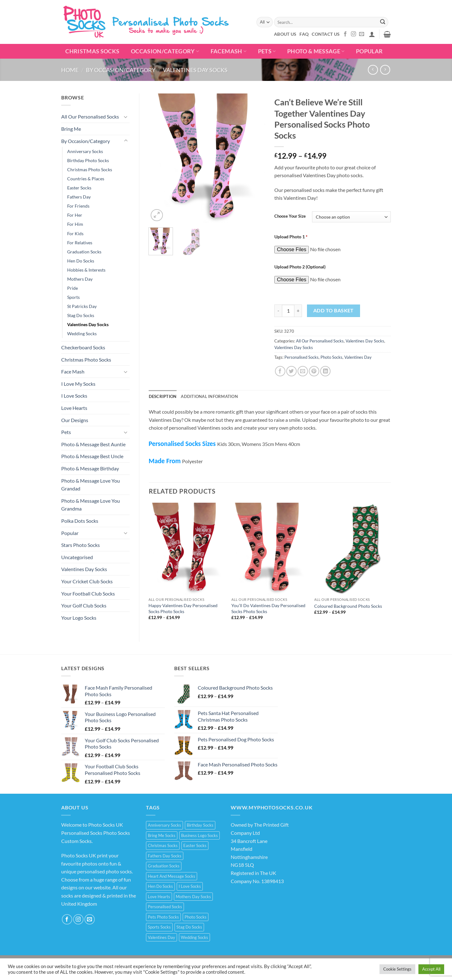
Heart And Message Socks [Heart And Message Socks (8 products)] (172, 876)
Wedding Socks (82, 334)
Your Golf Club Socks (84, 605)
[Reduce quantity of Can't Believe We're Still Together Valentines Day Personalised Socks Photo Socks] (278, 311)
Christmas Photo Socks (90, 170)
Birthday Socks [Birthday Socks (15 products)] (200, 825)
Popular (70, 533)
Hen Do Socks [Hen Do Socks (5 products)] (160, 886)
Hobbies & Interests (86, 270)
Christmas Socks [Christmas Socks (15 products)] (163, 845)
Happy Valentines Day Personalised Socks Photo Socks (183, 608)
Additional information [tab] (209, 396)
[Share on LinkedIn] (325, 371)
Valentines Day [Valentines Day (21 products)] (161, 937)
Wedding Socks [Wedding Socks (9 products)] (194, 937)
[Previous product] (385, 70)
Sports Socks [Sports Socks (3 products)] (159, 927)
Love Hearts (74, 408)
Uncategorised (77, 557)
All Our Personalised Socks (90, 117)
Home (70, 70)
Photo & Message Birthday (90, 468)
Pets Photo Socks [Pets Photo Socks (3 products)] (163, 917)
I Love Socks (74, 396)
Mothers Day (80, 279)
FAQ (304, 34)
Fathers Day (79, 197)
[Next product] (373, 70)
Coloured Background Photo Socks (348, 606)
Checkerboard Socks (83, 347)
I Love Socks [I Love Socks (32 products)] (190, 886)
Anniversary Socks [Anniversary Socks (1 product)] (164, 825)
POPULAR (369, 51)
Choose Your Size (290, 216)
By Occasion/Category (121, 70)
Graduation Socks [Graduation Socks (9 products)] (164, 866)
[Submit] (383, 22)
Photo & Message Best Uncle (92, 456)
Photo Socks (331, 357)
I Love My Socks (78, 384)
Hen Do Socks (81, 261)
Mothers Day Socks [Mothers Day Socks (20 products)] (193, 897)
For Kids (75, 233)
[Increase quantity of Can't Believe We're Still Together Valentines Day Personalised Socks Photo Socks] (298, 311)
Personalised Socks (301, 357)
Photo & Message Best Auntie (93, 444)
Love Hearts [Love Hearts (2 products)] (159, 897)
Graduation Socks (84, 252)
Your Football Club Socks (88, 593)
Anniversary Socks (85, 151)
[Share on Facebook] (280, 371)
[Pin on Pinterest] (314, 371)
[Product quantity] (288, 311)
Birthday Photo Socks (88, 160)
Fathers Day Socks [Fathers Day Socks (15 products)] (165, 856)
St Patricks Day (82, 306)
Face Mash (73, 371)
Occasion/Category (165, 51)
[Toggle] (126, 117)
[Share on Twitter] (291, 371)
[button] (372, 34)
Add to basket (334, 310)
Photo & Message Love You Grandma (91, 505)
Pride (73, 288)
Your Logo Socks (79, 618)
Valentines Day (358, 357)
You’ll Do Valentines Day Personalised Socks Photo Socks (268, 608)
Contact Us (326, 34)
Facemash (229, 51)
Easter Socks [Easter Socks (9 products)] (195, 845)
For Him (75, 224)
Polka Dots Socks (80, 521)
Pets (267, 51)
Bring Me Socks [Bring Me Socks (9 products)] (162, 835)
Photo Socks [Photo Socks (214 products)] (196, 917)
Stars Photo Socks (81, 545)
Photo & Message (316, 51)
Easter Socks (79, 188)
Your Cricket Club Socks (87, 581)
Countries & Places (86, 179)
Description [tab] (163, 396)
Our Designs (75, 420)
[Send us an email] (362, 34)
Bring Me (71, 129)
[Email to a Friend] (303, 371)
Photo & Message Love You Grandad (91, 485)
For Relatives (80, 243)
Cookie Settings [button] (397, 969)
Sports (73, 297)
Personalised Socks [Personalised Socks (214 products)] (165, 907)
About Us (285, 34)
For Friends (78, 206)
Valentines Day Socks (195, 70)
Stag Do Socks (81, 315)
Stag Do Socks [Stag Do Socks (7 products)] (189, 927)
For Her (75, 215)
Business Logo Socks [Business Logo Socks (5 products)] (199, 835)
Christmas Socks (92, 51)
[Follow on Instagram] (353, 34)
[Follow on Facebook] (345, 34)
